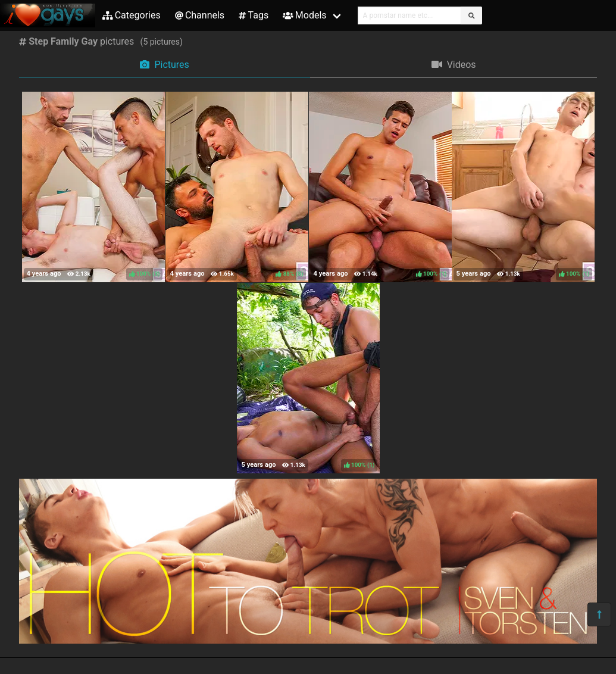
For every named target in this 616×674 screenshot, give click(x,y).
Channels (200, 15)
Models (304, 15)
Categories (132, 15)
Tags (254, 15)
